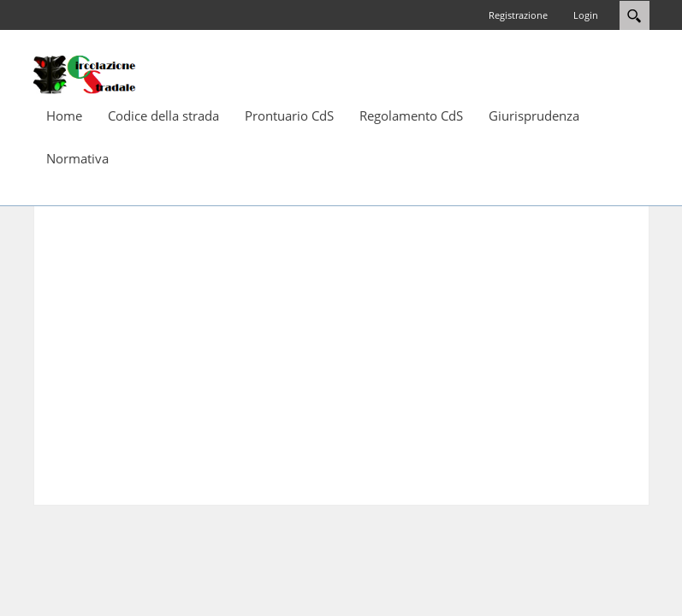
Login (586, 15)
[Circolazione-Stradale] (85, 74)
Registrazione (518, 15)
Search (635, 15)
